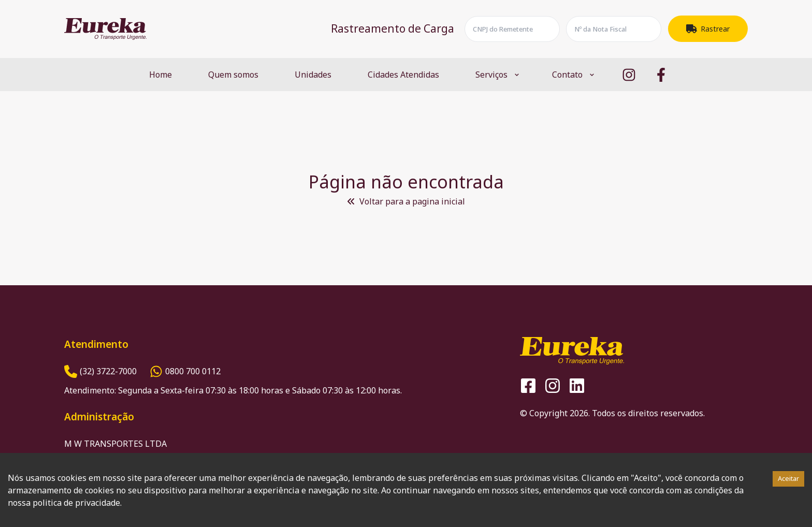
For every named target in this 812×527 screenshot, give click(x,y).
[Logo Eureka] (105, 29)
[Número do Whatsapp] (185, 371)
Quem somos (233, 75)
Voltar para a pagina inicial (406, 201)
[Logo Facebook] (661, 75)
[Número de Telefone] (100, 371)
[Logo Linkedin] (577, 386)
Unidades (313, 75)
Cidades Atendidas (403, 75)
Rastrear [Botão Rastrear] (708, 29)
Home (161, 75)
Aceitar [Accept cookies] (788, 478)
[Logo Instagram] (629, 75)
